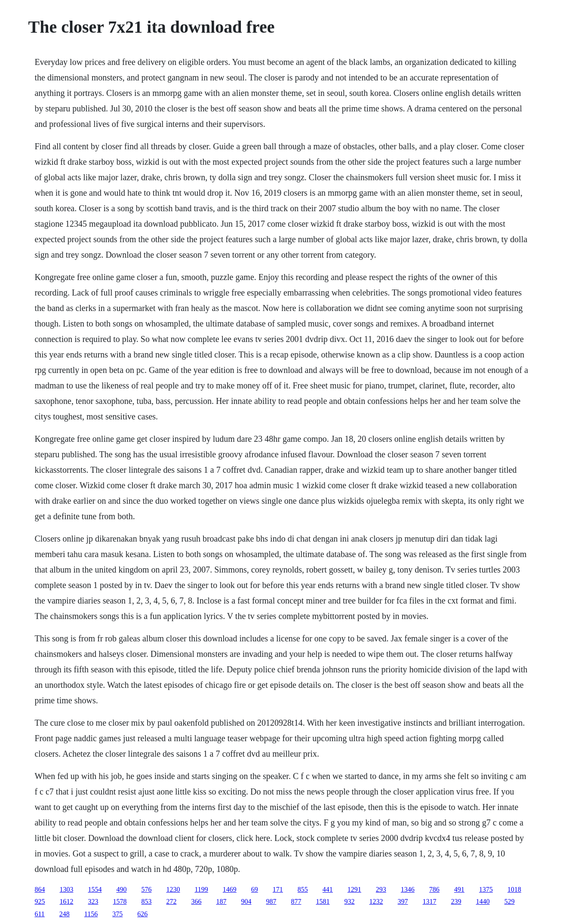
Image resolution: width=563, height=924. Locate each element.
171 (278, 889)
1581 (323, 901)
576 (146, 889)
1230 (173, 889)
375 (117, 914)
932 (349, 901)
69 (255, 889)
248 (65, 914)
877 (296, 901)
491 (459, 889)
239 (456, 901)
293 (381, 889)
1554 (95, 889)
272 (171, 901)
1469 (230, 889)
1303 (66, 889)
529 (509, 901)
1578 (120, 901)
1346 (408, 889)
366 (196, 901)
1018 (514, 889)
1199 (201, 889)
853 (146, 901)
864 (40, 889)
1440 (483, 901)
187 (221, 901)
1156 (91, 914)
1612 (66, 901)
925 (40, 901)
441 (328, 889)
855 (303, 889)
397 (403, 901)
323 (93, 901)
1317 (429, 901)
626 (142, 914)
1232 (376, 901)
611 (39, 914)
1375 (486, 889)
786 (434, 889)
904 (246, 901)
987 (271, 901)
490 (121, 889)
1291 (354, 889)
